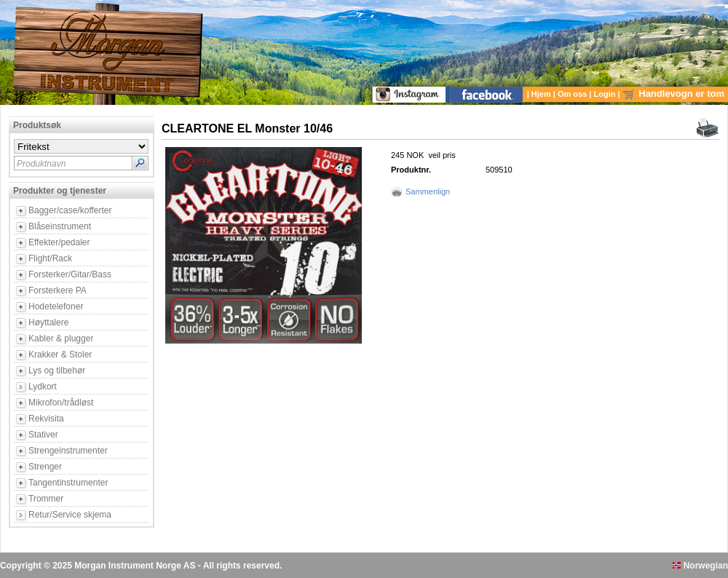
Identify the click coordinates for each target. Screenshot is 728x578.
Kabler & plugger (61, 339)
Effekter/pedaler (59, 242)
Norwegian (700, 566)
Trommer (46, 499)
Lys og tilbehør (57, 371)
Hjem (542, 94)
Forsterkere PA (58, 290)
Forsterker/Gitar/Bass (70, 274)
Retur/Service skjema (70, 515)
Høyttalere (48, 322)
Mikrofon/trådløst (61, 403)
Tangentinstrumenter (68, 483)
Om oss (573, 94)
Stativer (43, 435)
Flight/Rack (50, 258)
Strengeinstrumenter (68, 451)
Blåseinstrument (60, 226)
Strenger (45, 467)
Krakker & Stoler (60, 355)
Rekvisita (46, 419)
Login (606, 94)
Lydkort (43, 387)
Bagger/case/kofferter (70, 210)
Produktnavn (41, 164)
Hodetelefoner (56, 306)
